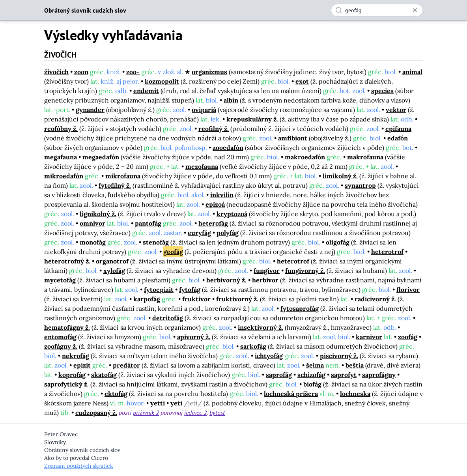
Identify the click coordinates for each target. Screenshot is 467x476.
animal (412, 72)
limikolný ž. (340, 176)
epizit (82, 365)
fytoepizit (159, 289)
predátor (126, 365)
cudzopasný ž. (96, 413)
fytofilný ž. (115, 185)
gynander (90, 110)
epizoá (215, 204)
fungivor (267, 271)
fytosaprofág (300, 308)
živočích (56, 72)
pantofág (148, 223)
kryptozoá (232, 214)
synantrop (360, 185)
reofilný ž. (214, 129)
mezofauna (202, 166)
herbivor (265, 280)
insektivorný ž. (261, 327)
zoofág (408, 337)
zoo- (133, 72)
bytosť (217, 413)
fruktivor (196, 299)
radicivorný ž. (375, 299)
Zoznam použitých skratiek (79, 466)
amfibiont (293, 138)
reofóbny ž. (61, 129)
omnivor (92, 223)
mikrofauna (123, 176)
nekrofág (76, 356)
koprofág (72, 375)
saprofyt (344, 375)
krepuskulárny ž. (252, 119)
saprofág (279, 375)
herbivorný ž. (226, 280)
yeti (176, 403)
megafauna (61, 157)
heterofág (213, 223)
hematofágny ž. (67, 327)
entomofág (60, 337)
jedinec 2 (195, 413)
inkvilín (222, 195)
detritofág (168, 318)
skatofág (104, 375)
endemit (146, 91)
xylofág (114, 271)
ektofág (116, 394)
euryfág (199, 233)
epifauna (398, 129)
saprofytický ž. (66, 384)
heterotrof (387, 252)
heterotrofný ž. (67, 261)
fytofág (190, 289)
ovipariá (204, 110)
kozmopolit (162, 81)
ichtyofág (269, 356)
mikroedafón (64, 176)
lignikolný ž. (98, 214)
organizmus (209, 72)
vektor (396, 110)
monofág (93, 242)
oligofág (338, 242)
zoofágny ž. (61, 346)
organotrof (112, 261)
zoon (81, 72)
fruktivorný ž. (237, 299)
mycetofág (60, 280)
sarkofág (253, 346)
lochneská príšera (291, 394)
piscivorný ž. (339, 356)
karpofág (147, 299)
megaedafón (101, 157)
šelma (315, 365)
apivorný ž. (194, 337)
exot (302, 81)
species (382, 91)
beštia (355, 365)
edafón (398, 138)
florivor (408, 289)
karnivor (369, 337)
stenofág (156, 242)
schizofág (311, 375)
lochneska (355, 394)
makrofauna (365, 157)
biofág (312, 384)
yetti (158, 403)
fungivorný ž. (305, 271)
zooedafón (228, 147)
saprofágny (379, 375)
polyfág (228, 233)
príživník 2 (146, 413)
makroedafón (305, 157)
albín (231, 100)
